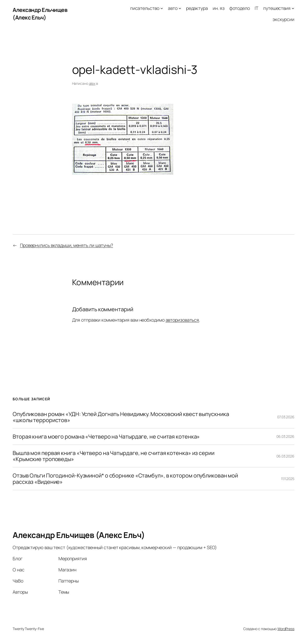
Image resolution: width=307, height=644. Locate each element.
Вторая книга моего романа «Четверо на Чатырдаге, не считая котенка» (106, 437)
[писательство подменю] (162, 8)
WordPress (286, 629)
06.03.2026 (285, 436)
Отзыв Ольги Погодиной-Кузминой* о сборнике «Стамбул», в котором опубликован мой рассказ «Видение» (125, 479)
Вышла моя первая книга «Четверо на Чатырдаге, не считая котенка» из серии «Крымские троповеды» (114, 456)
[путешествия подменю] (293, 8)
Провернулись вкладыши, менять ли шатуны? (67, 245)
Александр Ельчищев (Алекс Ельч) (40, 14)
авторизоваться (182, 320)
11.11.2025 (288, 479)
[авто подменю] (180, 8)
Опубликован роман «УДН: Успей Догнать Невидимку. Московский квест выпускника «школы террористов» (121, 417)
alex (92, 83)
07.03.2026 (286, 417)
